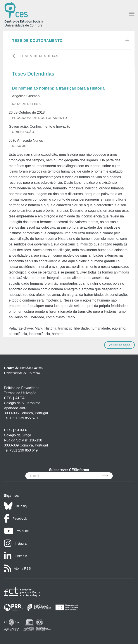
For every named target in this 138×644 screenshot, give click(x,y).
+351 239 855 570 (23, 418)
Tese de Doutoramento (37, 41)
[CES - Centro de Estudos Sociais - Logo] (24, 14)
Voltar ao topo (119, 345)
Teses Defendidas (39, 56)
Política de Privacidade (22, 388)
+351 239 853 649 (23, 450)
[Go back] (14, 56)
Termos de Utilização (20, 393)
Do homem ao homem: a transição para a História (58, 88)
